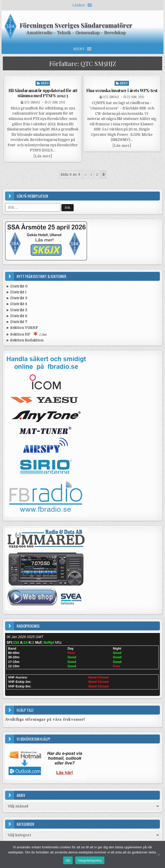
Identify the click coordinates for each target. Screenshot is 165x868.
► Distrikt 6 (17, 316)
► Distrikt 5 (16, 310)
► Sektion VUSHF (22, 328)
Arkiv (45, 83)
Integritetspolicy (90, 860)
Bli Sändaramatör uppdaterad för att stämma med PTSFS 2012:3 (43, 93)
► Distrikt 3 (17, 298)
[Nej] (159, 854)
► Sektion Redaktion (25, 340)
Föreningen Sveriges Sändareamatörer (76, 25)
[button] (79, 5)
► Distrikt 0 (17, 286)
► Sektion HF (26, 334)
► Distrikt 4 (16, 304)
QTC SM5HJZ (32, 102)
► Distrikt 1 (16, 292)
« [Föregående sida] (85, 174)
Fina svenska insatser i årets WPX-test (122, 90)
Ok (68, 860)
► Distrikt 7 (17, 322)
